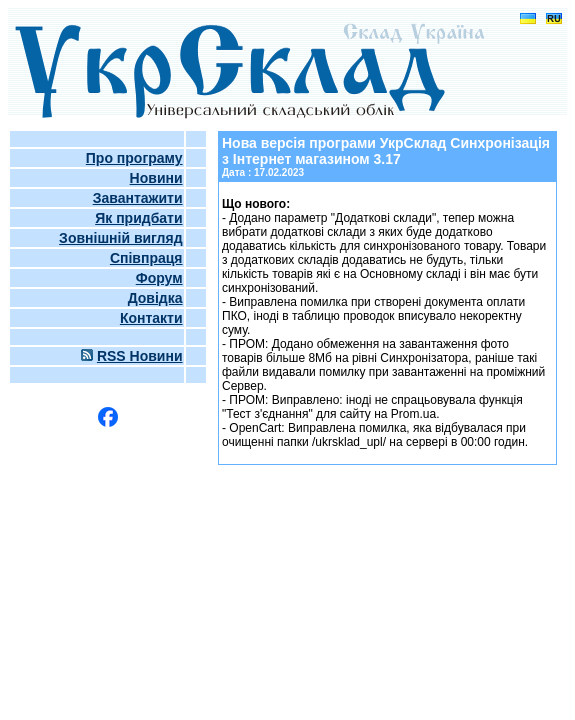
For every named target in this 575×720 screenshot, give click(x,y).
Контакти (151, 318)
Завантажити (138, 198)
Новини (156, 178)
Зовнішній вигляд (120, 238)
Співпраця (146, 258)
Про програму (134, 158)
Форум (159, 278)
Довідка (155, 298)
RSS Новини (140, 356)
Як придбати (138, 218)
